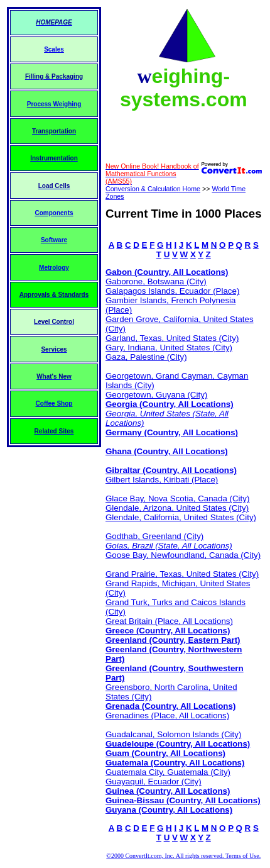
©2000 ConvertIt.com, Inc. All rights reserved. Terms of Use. (183, 856)
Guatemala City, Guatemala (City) (168, 772)
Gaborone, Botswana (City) (156, 281)
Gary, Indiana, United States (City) (169, 348)
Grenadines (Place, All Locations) (167, 715)
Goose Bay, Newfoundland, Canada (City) (183, 555)
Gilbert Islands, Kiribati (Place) (162, 480)
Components (54, 213)
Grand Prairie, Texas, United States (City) (182, 574)
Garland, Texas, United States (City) (172, 338)
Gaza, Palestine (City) (146, 357)
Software (54, 240)
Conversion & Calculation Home (153, 189)
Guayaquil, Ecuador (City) (154, 782)
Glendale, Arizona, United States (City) (177, 508)
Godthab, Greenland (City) (154, 536)
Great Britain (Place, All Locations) (169, 621)
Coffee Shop (54, 403)
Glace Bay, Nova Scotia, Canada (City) (177, 498)
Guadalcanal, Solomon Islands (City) (173, 734)
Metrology (54, 268)
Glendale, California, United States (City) (181, 517)
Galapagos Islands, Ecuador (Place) (172, 291)
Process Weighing (54, 104)
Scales (54, 49)
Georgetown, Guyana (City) (156, 395)
